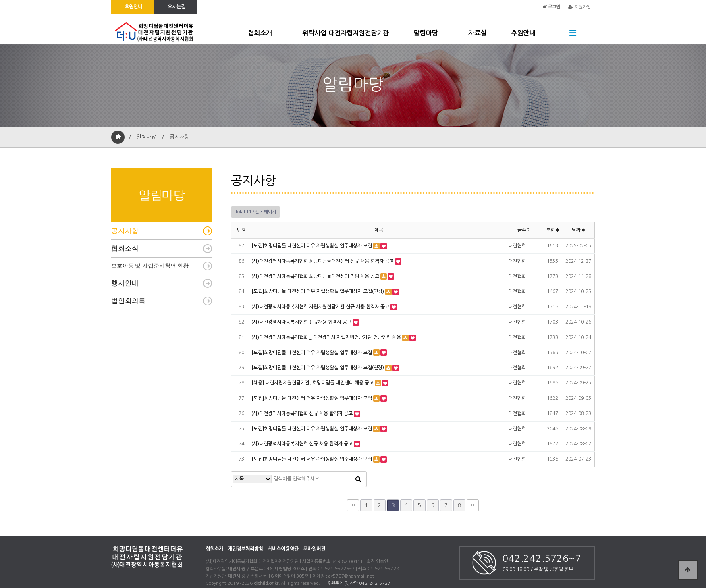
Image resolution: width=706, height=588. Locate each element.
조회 (552, 230)
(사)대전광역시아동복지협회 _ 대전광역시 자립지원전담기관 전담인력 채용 (326, 337)
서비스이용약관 (283, 549)
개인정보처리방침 (245, 549)
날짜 (578, 230)
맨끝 (473, 505)
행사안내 (125, 283)
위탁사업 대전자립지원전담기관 (346, 33)
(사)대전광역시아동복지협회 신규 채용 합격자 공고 (302, 413)
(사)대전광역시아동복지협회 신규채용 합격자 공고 (301, 322)
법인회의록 (128, 301)
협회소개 (260, 33)
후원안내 (523, 33)
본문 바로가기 (0, 0)
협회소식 (125, 248)
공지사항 (125, 231)
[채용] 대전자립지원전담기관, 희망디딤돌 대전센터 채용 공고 (313, 383)
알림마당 (426, 33)
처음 (353, 505)
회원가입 (579, 7)
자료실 (477, 33)
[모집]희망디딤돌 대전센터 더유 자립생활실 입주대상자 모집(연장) (318, 291)
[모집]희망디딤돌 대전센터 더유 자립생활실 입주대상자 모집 (312, 246)
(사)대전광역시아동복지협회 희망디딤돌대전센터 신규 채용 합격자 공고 (323, 261)
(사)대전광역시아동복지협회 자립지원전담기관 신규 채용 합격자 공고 (320, 307)
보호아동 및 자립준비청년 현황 (150, 266)
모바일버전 (314, 549)
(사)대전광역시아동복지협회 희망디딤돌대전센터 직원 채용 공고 (315, 276)
